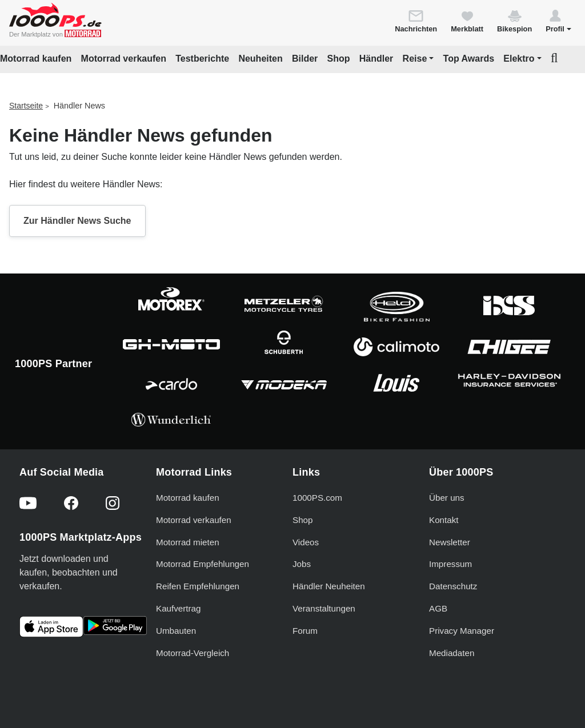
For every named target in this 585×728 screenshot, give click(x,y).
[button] (558, 21)
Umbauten (176, 631)
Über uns (447, 498)
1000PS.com (317, 498)
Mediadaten (452, 653)
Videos (306, 542)
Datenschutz (453, 586)
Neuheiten (260, 59)
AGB (438, 608)
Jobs (302, 564)
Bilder (305, 59)
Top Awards (469, 59)
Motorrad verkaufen (124, 59)
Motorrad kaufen (36, 59)
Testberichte (202, 59)
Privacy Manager (462, 631)
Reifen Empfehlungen (198, 586)
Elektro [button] (519, 59)
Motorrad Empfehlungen (203, 564)
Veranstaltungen (324, 608)
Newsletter (450, 542)
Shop (339, 59)
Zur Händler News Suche (77, 221)
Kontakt (444, 520)
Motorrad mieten (188, 542)
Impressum (450, 564)
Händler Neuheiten (329, 586)
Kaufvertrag (179, 608)
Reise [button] (415, 59)
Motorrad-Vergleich (193, 653)
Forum (305, 631)
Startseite (26, 106)
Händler (376, 59)
